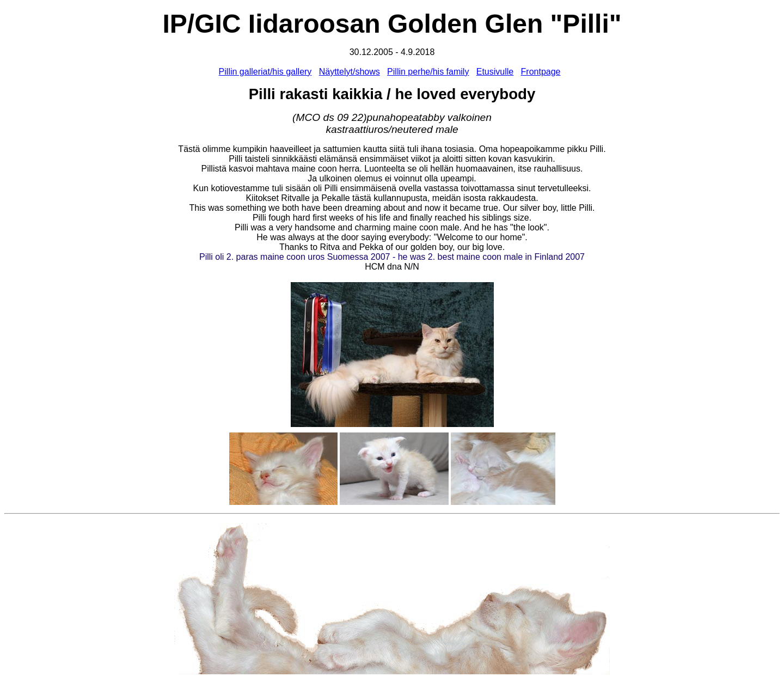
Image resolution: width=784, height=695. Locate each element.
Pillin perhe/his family (428, 72)
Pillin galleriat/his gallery (265, 72)
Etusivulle (495, 72)
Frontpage (541, 72)
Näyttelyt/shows (350, 72)
